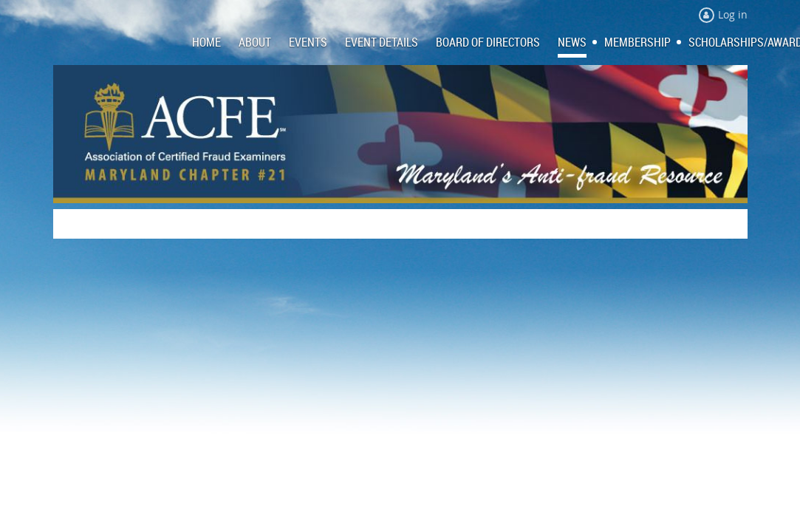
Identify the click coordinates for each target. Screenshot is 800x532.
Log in (733, 14)
